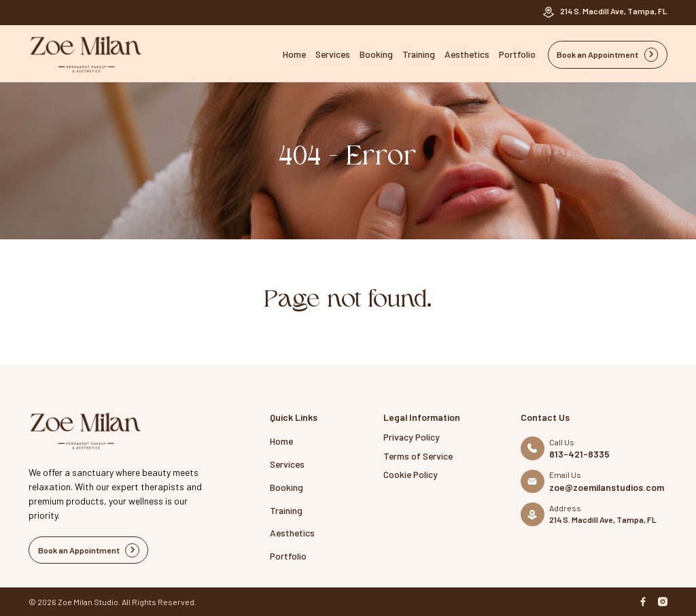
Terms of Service (418, 456)
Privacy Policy (412, 437)
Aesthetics (467, 54)
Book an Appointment (608, 55)
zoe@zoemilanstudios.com (607, 487)
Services (333, 54)
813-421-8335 (579, 454)
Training (419, 54)
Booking (376, 54)
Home (294, 54)
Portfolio (517, 54)
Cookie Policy (411, 474)
